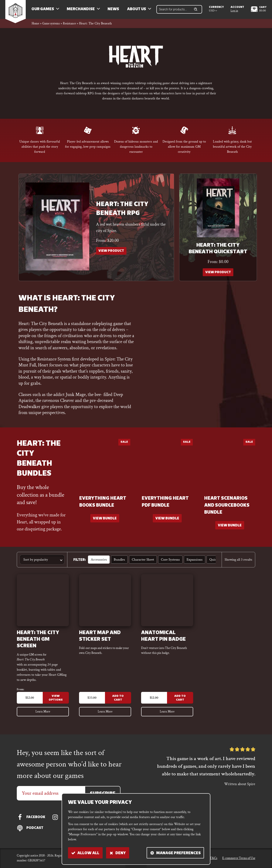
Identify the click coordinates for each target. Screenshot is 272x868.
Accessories (98, 563)
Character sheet (141, 563)
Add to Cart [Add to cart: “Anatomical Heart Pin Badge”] (180, 702)
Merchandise (83, 11)
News (116, 11)
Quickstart (211, 563)
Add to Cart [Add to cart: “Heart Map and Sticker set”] (118, 702)
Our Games (45, 11)
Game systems (53, 26)
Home (36, 26)
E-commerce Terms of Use (239, 858)
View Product (112, 254)
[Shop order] (42, 563)
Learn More (43, 717)
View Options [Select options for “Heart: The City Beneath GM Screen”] (56, 702)
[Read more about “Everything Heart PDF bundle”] (167, 522)
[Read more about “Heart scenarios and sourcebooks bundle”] (230, 529)
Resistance (73, 26)
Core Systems (167, 563)
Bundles (118, 563)
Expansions (190, 563)
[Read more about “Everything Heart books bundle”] (105, 522)
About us (139, 11)
